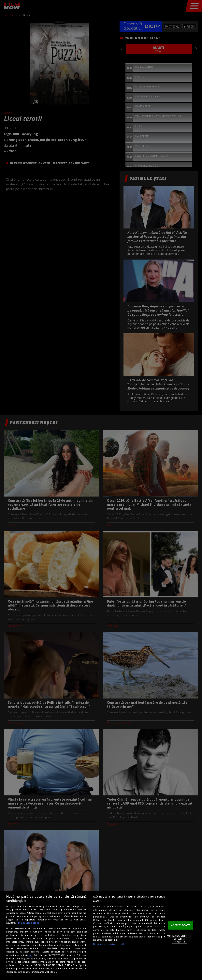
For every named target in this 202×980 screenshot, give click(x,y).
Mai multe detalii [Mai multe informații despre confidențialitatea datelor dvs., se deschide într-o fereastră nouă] (29, 923)
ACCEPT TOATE (181, 925)
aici (31, 955)
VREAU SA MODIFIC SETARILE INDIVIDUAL (179, 939)
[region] (101, 935)
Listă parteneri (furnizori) (108, 944)
